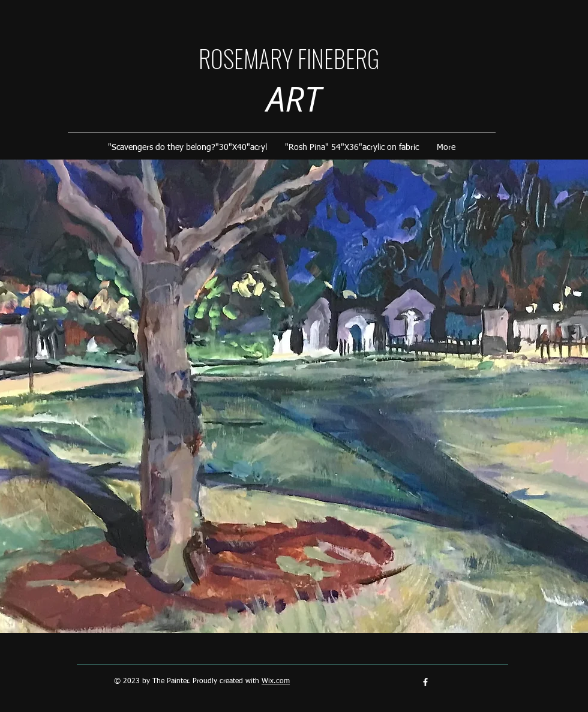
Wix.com (276, 681)
